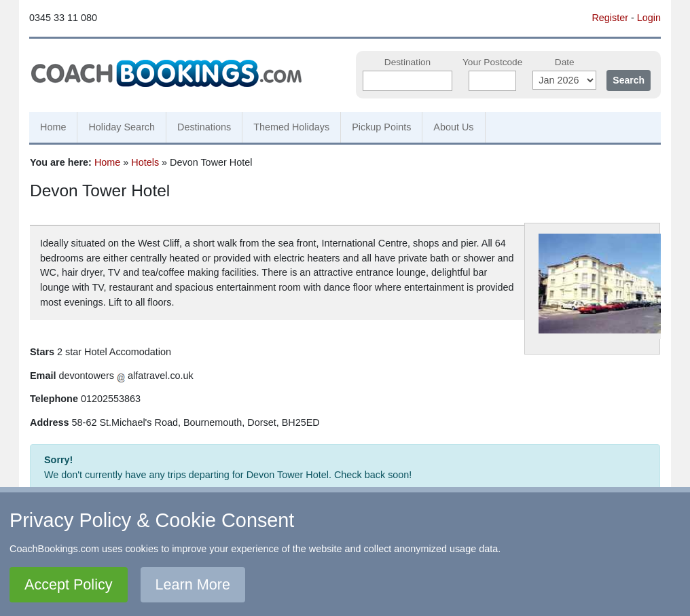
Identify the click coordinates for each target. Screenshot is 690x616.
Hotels (145, 162)
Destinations (204, 127)
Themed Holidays (291, 127)
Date (565, 62)
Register (610, 18)
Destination (407, 62)
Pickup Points (381, 127)
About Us (453, 127)
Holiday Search (122, 127)
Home (53, 127)
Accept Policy (69, 584)
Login (649, 18)
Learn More (193, 584)
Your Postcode (492, 62)
